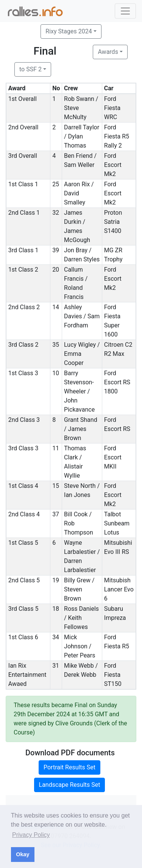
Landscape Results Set (70, 785)
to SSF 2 (30, 69)
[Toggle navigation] (125, 11)
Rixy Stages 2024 (69, 31)
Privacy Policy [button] (31, 835)
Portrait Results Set (69, 767)
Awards (108, 52)
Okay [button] (23, 854)
